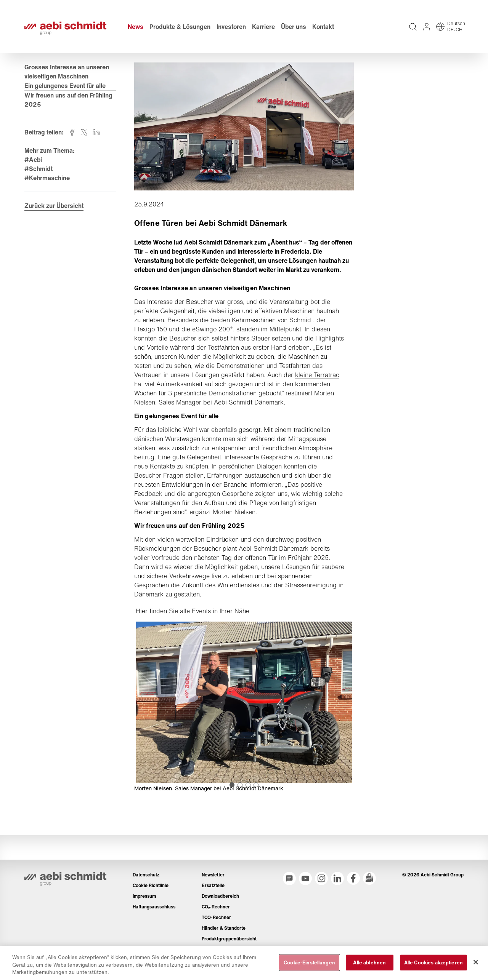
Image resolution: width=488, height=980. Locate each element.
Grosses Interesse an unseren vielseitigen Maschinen (67, 72)
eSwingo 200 (213, 329)
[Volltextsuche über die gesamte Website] (413, 27)
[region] (244, 963)
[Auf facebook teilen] (72, 132)
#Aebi (33, 160)
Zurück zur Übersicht (54, 206)
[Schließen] (476, 962)
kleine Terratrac (317, 375)
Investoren (231, 27)
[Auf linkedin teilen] (96, 132)
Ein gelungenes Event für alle (65, 86)
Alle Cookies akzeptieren (433, 962)
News (136, 27)
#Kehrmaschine (47, 178)
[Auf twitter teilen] (84, 132)
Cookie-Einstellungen (309, 962)
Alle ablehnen (369, 962)
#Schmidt (39, 169)
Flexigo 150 (151, 329)
